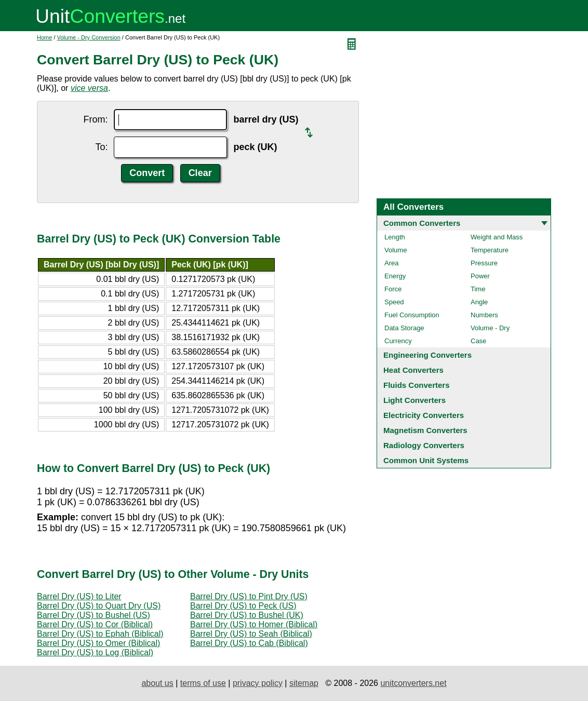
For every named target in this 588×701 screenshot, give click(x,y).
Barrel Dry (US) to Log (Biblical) (95, 652)
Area (391, 263)
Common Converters (422, 223)
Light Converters (415, 400)
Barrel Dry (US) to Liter (79, 596)
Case (478, 341)
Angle (479, 302)
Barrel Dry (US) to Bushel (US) (93, 615)
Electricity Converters (424, 415)
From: (95, 119)
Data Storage (404, 328)
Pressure (484, 263)
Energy (395, 276)
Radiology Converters (424, 445)
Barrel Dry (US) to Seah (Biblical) (251, 634)
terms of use (203, 683)
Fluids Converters (417, 385)
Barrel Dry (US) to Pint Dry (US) (249, 596)
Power (480, 276)
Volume (396, 250)
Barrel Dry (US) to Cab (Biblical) (249, 643)
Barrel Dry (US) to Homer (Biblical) (254, 624)
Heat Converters (413, 370)
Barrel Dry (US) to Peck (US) (243, 606)
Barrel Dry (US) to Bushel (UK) (247, 615)
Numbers (484, 315)
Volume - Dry (490, 328)
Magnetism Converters (425, 430)
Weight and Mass (497, 237)
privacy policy (258, 683)
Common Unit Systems (426, 460)
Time (478, 289)
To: (101, 147)
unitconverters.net (413, 683)
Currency (398, 341)
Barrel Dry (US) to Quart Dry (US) (99, 606)
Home (44, 37)
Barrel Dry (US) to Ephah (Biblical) (100, 634)
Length (395, 237)
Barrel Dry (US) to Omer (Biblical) (98, 643)
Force (393, 289)
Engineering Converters (427, 355)
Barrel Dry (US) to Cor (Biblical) (95, 624)
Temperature (490, 250)
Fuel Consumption (412, 315)
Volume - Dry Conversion (89, 37)
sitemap (304, 683)
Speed (394, 302)
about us (157, 683)
